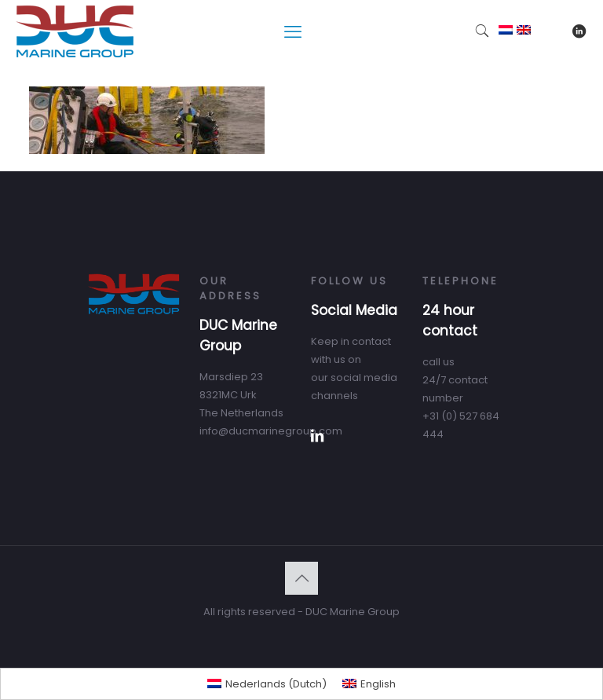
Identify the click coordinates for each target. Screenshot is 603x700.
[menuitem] (267, 684)
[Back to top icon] (301, 578)
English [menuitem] (378, 684)
